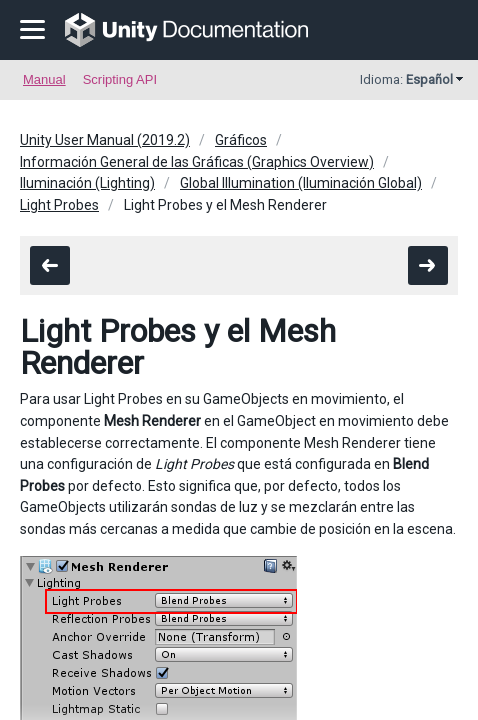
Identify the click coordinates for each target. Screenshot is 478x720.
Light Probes (59, 205)
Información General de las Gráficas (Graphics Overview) (197, 162)
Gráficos (241, 140)
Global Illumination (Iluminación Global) (301, 183)
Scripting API (120, 79)
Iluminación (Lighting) (87, 183)
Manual (44, 79)
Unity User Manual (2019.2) (105, 140)
